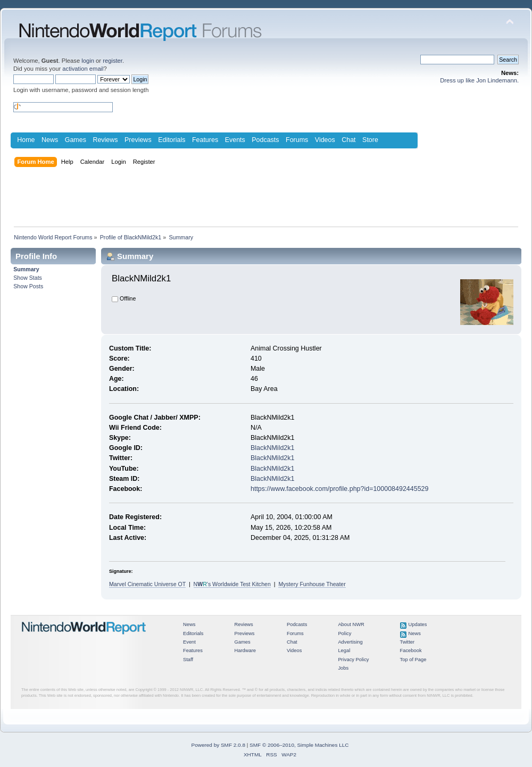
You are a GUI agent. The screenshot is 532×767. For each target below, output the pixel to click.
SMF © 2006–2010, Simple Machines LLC (299, 745)
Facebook (411, 651)
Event (189, 642)
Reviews (105, 140)
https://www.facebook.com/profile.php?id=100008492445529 (339, 489)
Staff (188, 660)
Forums (297, 140)
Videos (325, 140)
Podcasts (265, 140)
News (50, 140)
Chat (348, 140)
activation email (83, 69)
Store (370, 140)
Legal (344, 651)
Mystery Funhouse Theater (312, 584)
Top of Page (413, 660)
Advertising (350, 642)
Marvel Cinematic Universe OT (147, 584)
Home (26, 140)
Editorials (172, 140)
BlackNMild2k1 (272, 448)
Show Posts (28, 286)
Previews (138, 140)
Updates (418, 624)
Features (205, 140)
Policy (344, 633)
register (113, 61)
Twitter (408, 642)
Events (235, 140)
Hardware (245, 651)
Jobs (343, 668)
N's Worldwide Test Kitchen (232, 584)
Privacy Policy (353, 660)
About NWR (351, 624)
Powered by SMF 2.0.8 (218, 745)
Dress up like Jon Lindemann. (479, 80)
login (88, 61)
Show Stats (28, 278)
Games (76, 140)
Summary (26, 269)
